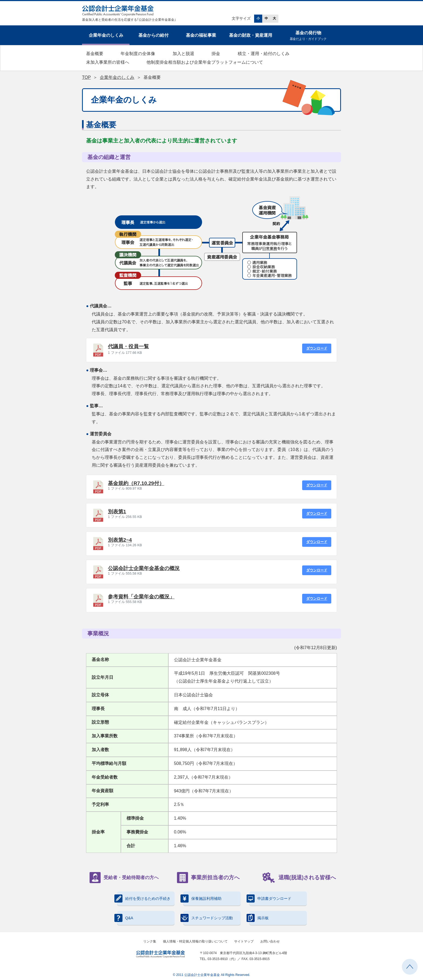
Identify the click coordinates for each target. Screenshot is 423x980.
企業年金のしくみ (106, 35)
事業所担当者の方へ (208, 878)
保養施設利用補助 (202, 898)
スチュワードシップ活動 (208, 918)
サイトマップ (244, 941)
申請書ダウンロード (270, 898)
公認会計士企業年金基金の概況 (144, 568)
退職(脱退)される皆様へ (299, 878)
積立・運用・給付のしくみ (264, 54)
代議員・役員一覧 (128, 346)
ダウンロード (317, 348)
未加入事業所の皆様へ (108, 62)
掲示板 (259, 918)
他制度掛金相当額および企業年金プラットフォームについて (205, 62)
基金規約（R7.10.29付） (136, 483)
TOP (86, 77)
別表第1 (117, 512)
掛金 (216, 54)
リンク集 (150, 941)
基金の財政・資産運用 (251, 35)
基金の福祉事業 (201, 35)
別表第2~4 (120, 540)
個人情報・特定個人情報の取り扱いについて (195, 941)
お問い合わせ (270, 941)
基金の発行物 (308, 36)
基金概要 (95, 54)
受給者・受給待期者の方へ (124, 878)
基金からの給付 (153, 35)
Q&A (125, 918)
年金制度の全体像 (138, 54)
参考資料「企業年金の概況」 (141, 597)
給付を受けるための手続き (144, 898)
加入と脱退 (183, 54)
